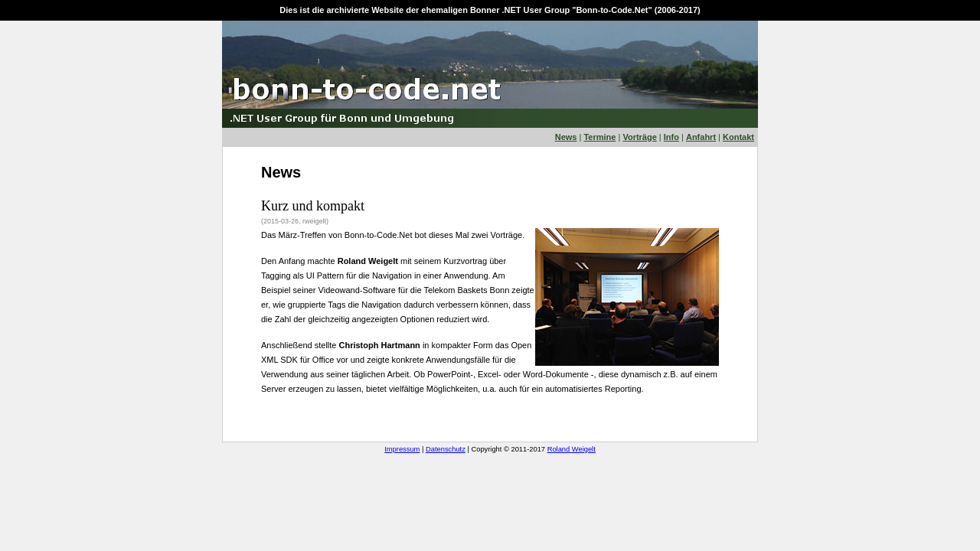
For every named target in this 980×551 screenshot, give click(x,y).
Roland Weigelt (572, 449)
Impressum (402, 449)
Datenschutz (446, 449)
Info (671, 137)
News (566, 137)
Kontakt (738, 137)
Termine (599, 137)
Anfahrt (701, 137)
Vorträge (639, 137)
